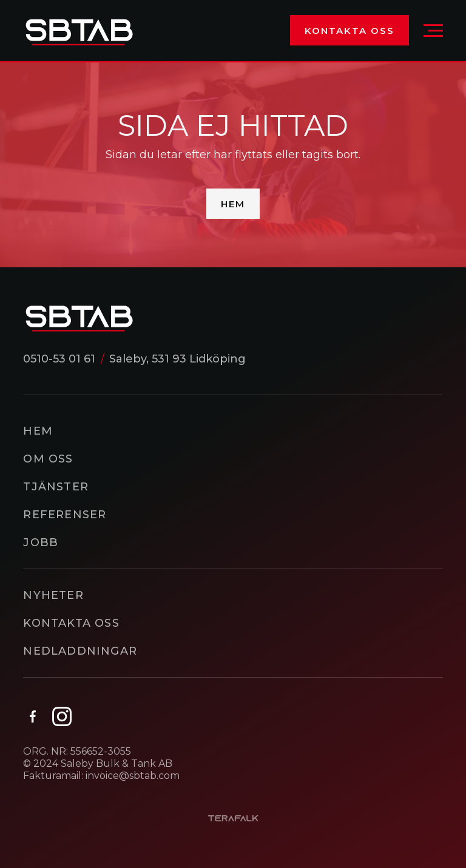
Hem (233, 204)
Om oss (48, 459)
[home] (79, 31)
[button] (433, 31)
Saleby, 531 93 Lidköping (177, 359)
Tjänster (56, 487)
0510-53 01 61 (59, 359)
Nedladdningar (80, 651)
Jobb (41, 542)
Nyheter (53, 595)
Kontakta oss (349, 31)
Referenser (65, 515)
